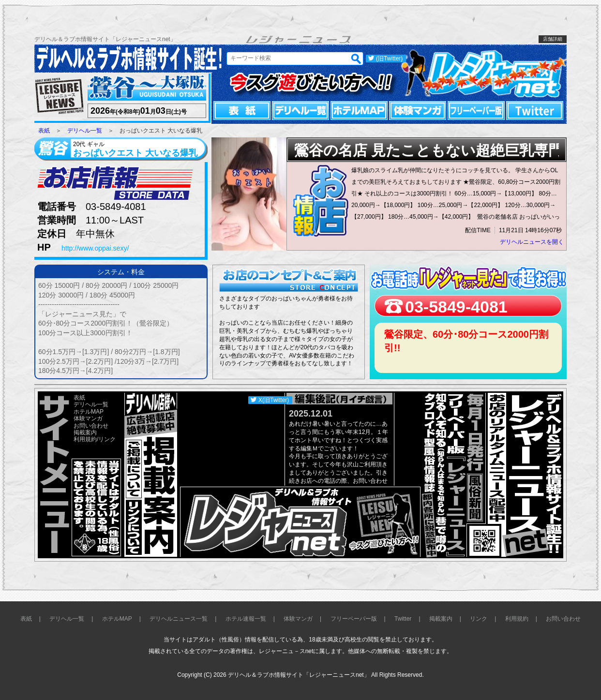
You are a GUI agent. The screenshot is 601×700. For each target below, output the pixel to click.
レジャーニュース (60, 97)
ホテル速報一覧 (246, 619)
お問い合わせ (91, 426)
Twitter (535, 111)
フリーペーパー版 (476, 111)
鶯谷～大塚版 (146, 88)
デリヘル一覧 (300, 111)
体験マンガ (418, 111)
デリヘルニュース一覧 (179, 619)
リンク (107, 439)
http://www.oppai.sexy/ (95, 248)
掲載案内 (85, 432)
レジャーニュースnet (483, 73)
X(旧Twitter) (274, 400)
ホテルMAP (359, 111)
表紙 (242, 111)
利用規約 (85, 439)
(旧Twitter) (389, 59)
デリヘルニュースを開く (532, 242)
